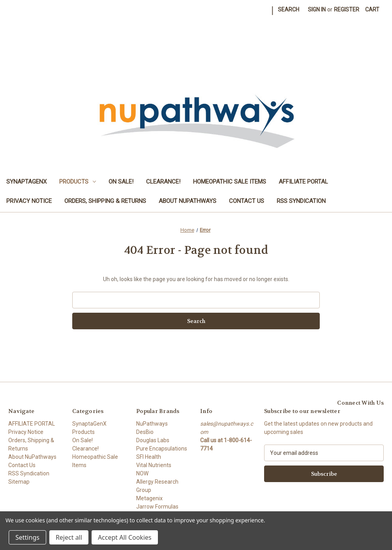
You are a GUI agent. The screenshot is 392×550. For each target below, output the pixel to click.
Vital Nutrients (154, 465)
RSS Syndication (301, 201)
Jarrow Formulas (157, 507)
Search (289, 9)
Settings (27, 537)
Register (347, 9)
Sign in (317, 9)
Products (78, 182)
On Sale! (121, 182)
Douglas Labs (153, 440)
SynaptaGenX (26, 182)
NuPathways (152, 424)
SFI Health (149, 457)
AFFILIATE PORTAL (303, 182)
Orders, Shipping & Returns (105, 201)
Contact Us (247, 201)
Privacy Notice (29, 201)
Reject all (69, 537)
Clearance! (163, 182)
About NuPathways (188, 201)
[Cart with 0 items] (372, 10)
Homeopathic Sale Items (230, 182)
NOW (142, 473)
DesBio (145, 432)
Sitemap (19, 482)
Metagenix (149, 498)
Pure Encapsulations (162, 449)
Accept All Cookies (125, 537)
